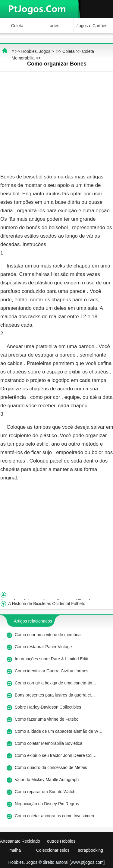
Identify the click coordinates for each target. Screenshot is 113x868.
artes (54, 26)
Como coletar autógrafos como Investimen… (56, 816)
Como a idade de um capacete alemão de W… (59, 731)
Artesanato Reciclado (20, 841)
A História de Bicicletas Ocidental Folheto (47, 604)
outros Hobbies (61, 841)
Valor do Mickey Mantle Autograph (47, 780)
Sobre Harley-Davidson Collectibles (49, 707)
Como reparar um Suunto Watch (46, 792)
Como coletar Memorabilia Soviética (49, 743)
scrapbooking (91, 850)
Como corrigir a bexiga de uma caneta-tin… (56, 683)
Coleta (17, 26)
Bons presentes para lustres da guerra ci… (55, 695)
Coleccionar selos (53, 850)
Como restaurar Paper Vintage (44, 647)
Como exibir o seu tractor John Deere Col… (56, 755)
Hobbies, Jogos (36, 51)
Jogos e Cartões (92, 26)
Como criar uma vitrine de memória (48, 635)
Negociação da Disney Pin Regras (47, 804)
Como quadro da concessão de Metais (52, 767)
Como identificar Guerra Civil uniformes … (54, 671)
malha (15, 850)
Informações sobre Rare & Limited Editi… (54, 659)
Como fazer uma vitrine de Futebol (48, 719)
